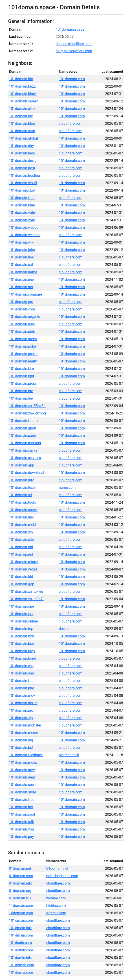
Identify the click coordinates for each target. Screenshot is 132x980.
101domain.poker (23, 346)
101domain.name (23, 272)
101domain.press (23, 384)
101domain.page (22, 436)
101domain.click (22, 109)
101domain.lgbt (22, 376)
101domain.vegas (23, 569)
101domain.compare (25, 294)
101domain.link (21, 257)
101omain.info (21, 928)
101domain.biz (21, 116)
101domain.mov (22, 696)
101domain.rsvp (22, 651)
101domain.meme (23, 733)
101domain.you (21, 829)
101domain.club (22, 190)
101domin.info (21, 958)
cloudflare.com (71, 123)
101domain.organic (24, 317)
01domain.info (21, 883)
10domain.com (21, 913)
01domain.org (20, 891)
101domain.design (24, 161)
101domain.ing (21, 740)
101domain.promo (24, 354)
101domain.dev (21, 398)
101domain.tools (22, 502)
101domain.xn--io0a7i (26, 599)
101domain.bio (21, 79)
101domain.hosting (24, 175)
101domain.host (22, 168)
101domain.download (26, 473)
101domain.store (22, 792)
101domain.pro (21, 391)
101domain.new (22, 280)
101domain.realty (23, 361)
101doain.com (20, 943)
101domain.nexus (23, 703)
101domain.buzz (22, 86)
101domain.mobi (23, 525)
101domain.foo (21, 681)
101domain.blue (22, 205)
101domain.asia (22, 324)
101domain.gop (22, 584)
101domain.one (21, 606)
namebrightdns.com (62, 876)
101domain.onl (21, 547)
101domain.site (21, 540)
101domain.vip (21, 532)
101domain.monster (25, 725)
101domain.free (22, 800)
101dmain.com (21, 935)
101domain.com (72, 79)
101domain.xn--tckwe (26, 592)
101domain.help (22, 153)
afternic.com (56, 913)
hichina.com (56, 898)
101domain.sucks (23, 450)
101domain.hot (21, 807)
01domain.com (21, 876)
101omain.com (21, 920)
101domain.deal (22, 777)
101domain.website (25, 235)
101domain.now (22, 770)
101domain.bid (21, 577)
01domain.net (20, 868)
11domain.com (21, 906)
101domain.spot (22, 814)
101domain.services (25, 458)
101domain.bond (23, 658)
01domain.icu (20, 898)
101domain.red (21, 554)
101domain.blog (22, 123)
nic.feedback (69, 755)
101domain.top (21, 629)
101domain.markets (25, 443)
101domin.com (21, 950)
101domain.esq (21, 666)
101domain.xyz (21, 614)
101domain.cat (21, 265)
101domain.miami (24, 562)
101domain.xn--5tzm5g (27, 413)
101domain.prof (22, 710)
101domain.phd (22, 688)
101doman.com (22, 965)
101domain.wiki (22, 242)
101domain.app (22, 465)
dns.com (66, 629)
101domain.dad (22, 673)
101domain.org (21, 302)
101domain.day (21, 146)
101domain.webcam (25, 227)
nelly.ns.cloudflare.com (74, 51)
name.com (67, 488)
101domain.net (21, 287)
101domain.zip (21, 718)
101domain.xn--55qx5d (27, 406)
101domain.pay (21, 837)
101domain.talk (21, 822)
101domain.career (23, 101)
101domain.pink (22, 332)
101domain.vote (22, 213)
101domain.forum (23, 421)
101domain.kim (21, 369)
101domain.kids (22, 636)
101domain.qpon (23, 428)
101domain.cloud (23, 183)
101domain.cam (22, 131)
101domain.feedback (26, 755)
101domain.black (23, 94)
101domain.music (23, 762)
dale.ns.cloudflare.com (74, 44)
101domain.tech (22, 488)
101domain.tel (20, 495)
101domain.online (23, 621)
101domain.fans (22, 198)
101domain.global (23, 138)
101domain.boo (22, 644)
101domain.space (70, 29)
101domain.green (23, 339)
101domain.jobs (22, 250)
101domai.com (21, 972)
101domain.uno (22, 517)
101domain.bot (21, 748)
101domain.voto (22, 220)
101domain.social (23, 785)
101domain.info (22, 480)
